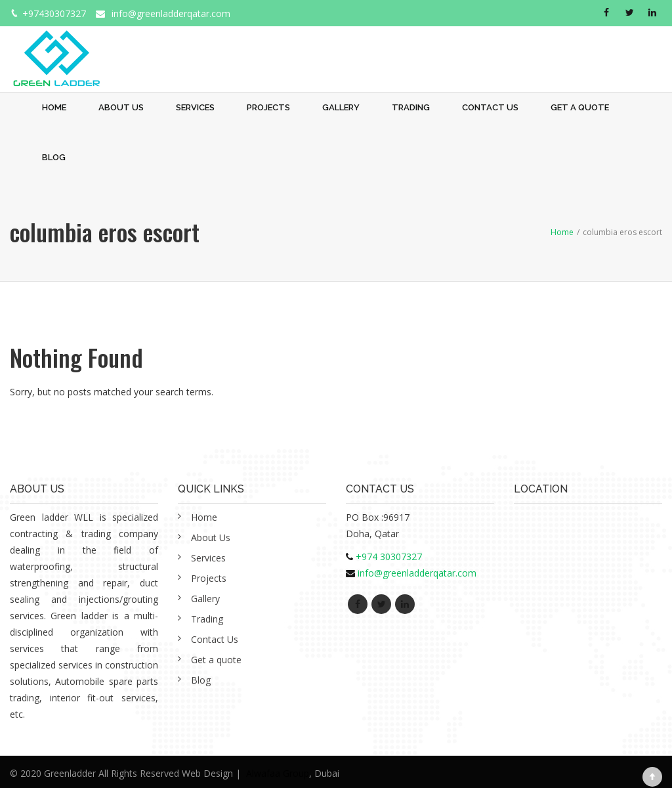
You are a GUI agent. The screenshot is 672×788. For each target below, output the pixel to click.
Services (195, 107)
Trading (411, 107)
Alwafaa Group (278, 773)
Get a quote (580, 107)
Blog (54, 157)
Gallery (341, 107)
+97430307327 (54, 13)
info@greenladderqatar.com (171, 13)
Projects (268, 107)
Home (54, 107)
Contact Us (490, 107)
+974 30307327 (389, 557)
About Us (121, 107)
